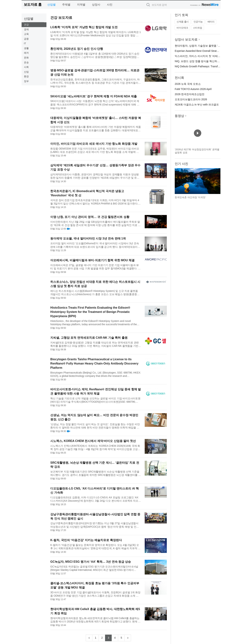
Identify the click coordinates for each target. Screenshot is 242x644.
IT (25, 43)
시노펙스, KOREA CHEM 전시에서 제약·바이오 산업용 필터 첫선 (93, 441)
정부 (26, 81)
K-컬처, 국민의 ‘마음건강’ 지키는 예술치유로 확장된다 (86, 540)
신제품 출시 (183, 22)
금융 (26, 39)
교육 (26, 34)
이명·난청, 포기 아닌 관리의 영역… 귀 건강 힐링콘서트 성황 (90, 217)
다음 (217, 181)
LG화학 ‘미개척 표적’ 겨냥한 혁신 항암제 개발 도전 (84, 27)
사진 (110, 5)
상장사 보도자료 (186, 40)
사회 (26, 67)
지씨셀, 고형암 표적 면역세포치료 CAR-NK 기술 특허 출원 (89, 338)
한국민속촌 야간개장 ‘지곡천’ (190, 197)
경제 (26, 29)
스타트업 (198, 28)
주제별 (66, 5)
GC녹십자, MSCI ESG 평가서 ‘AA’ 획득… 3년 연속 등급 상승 (91, 562)
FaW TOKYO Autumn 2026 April (193, 89)
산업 (26, 72)
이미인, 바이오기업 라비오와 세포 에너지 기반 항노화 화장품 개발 (94, 144)
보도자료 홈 (33, 5)
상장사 (96, 5)
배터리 (211, 22)
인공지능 (198, 22)
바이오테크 (182, 28)
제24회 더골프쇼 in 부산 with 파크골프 (197, 105)
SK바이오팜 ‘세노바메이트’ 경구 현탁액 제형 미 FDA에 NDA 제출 (94, 96)
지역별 (81, 5)
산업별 (52, 5)
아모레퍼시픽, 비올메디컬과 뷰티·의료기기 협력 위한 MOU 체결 (92, 260)
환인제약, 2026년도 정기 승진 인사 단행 (77, 49)
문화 (26, 58)
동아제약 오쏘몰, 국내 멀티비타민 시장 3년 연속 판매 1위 (88, 238)
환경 (26, 76)
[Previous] (89, 638)
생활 (26, 48)
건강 (26, 25)
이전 (178, 181)
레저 (26, 53)
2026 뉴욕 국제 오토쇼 (188, 84)
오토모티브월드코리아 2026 (191, 99)
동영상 (179, 116)
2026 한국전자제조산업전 (190, 94)
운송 (26, 62)
